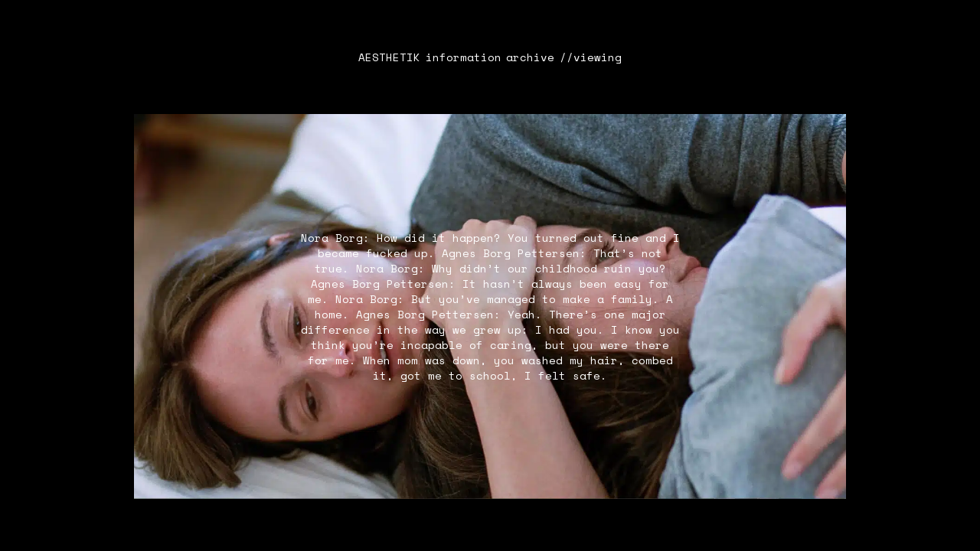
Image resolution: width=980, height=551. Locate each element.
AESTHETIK (389, 57)
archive (530, 57)
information (464, 57)
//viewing (591, 57)
